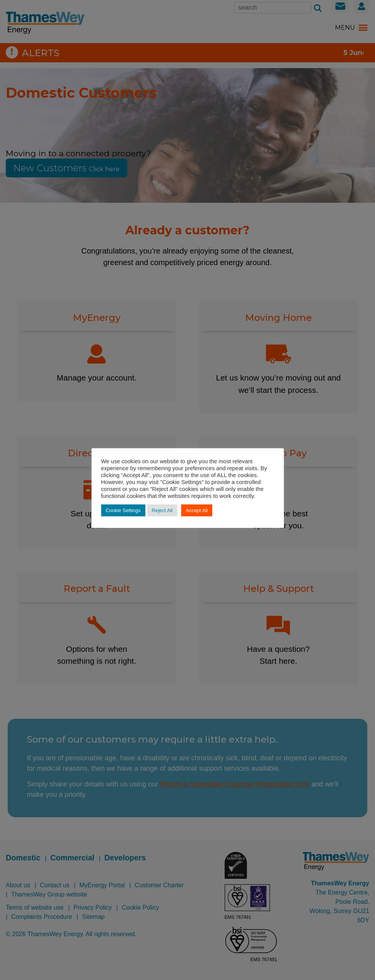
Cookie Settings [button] (123, 510)
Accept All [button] (197, 510)
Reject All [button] (162, 510)
